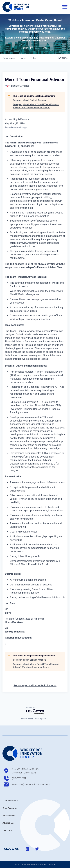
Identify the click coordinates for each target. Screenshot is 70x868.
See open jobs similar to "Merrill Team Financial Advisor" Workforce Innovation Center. (36, 106)
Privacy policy (27, 719)
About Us (8, 823)
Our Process (10, 808)
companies (9, 58)
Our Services (10, 801)
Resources (9, 816)
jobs (23, 58)
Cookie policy (41, 719)
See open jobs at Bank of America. (30, 100)
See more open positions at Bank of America (35, 685)
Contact (7, 830)
